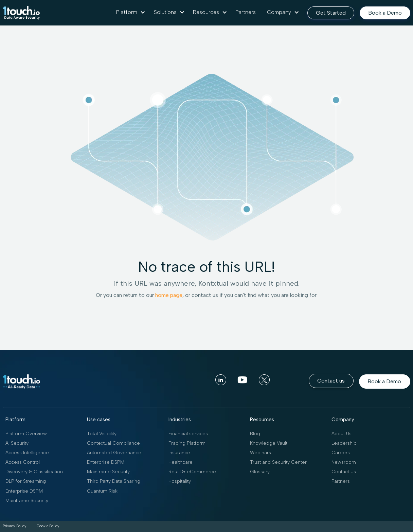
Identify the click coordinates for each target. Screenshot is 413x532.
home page (169, 295)
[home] (21, 13)
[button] (131, 12)
